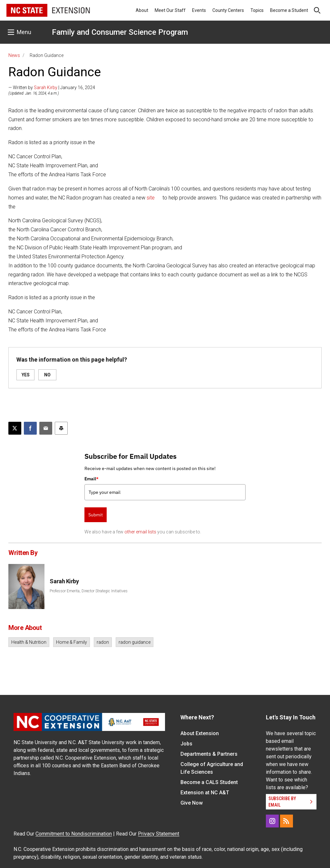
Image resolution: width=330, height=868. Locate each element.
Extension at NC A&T (205, 793)
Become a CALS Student (209, 782)
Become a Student (289, 10)
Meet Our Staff (170, 10)
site (151, 198)
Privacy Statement (159, 834)
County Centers (228, 10)
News (14, 55)
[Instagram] (272, 821)
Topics (257, 10)
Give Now (192, 803)
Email (92, 479)
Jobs (186, 744)
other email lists (140, 532)
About (142, 10)
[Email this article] (46, 428)
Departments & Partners (209, 754)
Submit (96, 515)
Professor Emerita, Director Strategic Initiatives (89, 591)
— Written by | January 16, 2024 (52, 88)
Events (199, 10)
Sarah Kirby (46, 88)
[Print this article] (61, 428)
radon (103, 642)
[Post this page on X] (15, 428)
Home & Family (72, 642)
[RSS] (286, 821)
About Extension (200, 733)
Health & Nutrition (29, 642)
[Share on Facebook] (30, 428)
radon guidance (135, 642)
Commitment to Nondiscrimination (74, 834)
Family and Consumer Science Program (120, 32)
